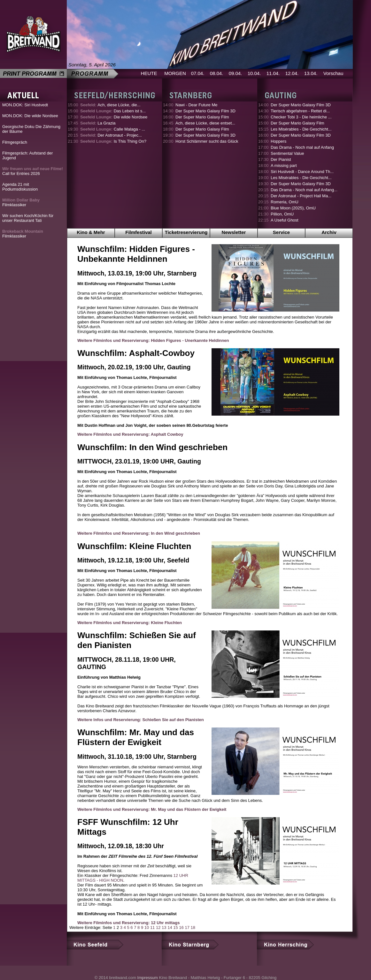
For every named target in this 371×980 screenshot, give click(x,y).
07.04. (198, 73)
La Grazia (98, 123)
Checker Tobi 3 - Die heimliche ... (301, 117)
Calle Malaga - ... (113, 129)
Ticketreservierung (186, 232)
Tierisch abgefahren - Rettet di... (300, 111)
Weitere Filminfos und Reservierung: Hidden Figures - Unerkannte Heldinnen (153, 340)
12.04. (292, 73)
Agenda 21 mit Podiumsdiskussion (20, 187)
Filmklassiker (21, 202)
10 (147, 927)
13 (164, 927)
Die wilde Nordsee (114, 117)
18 (193, 927)
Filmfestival (139, 232)
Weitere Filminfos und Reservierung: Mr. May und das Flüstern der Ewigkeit (152, 809)
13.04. (311, 73)
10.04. (254, 73)
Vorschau (333, 73)
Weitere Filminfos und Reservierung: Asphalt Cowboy (130, 434)
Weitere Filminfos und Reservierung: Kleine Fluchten (130, 623)
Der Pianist (281, 159)
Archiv (329, 232)
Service (281, 232)
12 (158, 927)
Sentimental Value (287, 153)
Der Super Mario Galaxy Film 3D (205, 111)
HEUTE (149, 73)
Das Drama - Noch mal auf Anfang (302, 147)
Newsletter (234, 232)
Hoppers (278, 141)
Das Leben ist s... (113, 111)
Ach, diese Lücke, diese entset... (205, 123)
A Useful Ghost (285, 220)
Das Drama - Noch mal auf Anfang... (304, 190)
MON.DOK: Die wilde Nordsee (30, 116)
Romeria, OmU (285, 202)
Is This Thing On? (113, 141)
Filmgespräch (15, 142)
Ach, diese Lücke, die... (110, 105)
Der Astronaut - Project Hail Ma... (301, 196)
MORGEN (175, 73)
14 (170, 927)
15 (175, 927)
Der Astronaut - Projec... (111, 135)
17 (187, 927)
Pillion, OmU (282, 214)
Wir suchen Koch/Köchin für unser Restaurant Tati (28, 218)
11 (152, 927)
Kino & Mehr (91, 232)
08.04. (217, 73)
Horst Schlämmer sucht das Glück (207, 141)
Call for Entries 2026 (33, 171)
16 (181, 927)
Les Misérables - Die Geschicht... (301, 129)
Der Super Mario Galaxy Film (202, 117)
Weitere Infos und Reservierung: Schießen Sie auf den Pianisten (141, 720)
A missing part (284, 166)
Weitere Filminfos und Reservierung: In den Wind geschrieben (139, 533)
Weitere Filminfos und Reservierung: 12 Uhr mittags (129, 923)
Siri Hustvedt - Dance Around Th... (302, 172)
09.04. (236, 73)
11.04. (273, 73)
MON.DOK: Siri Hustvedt (25, 105)
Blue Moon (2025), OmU (293, 208)
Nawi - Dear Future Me (196, 105)
